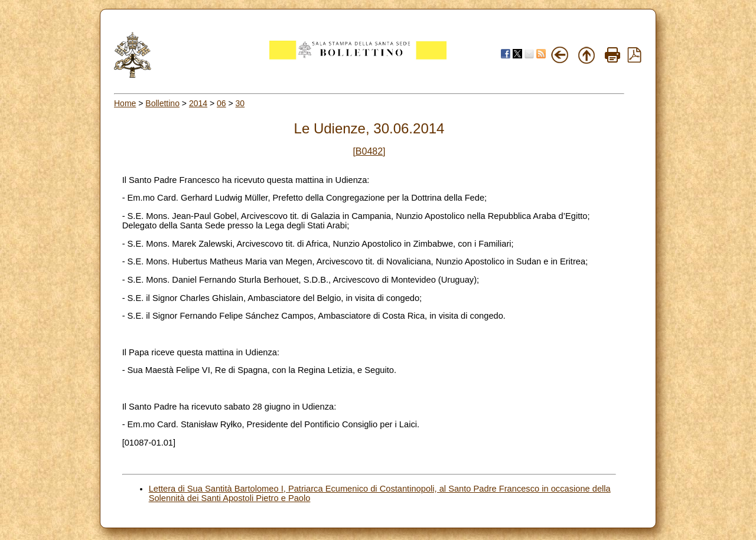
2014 (198, 103)
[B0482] (369, 151)
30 (240, 103)
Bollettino (162, 103)
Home (125, 103)
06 (221, 103)
